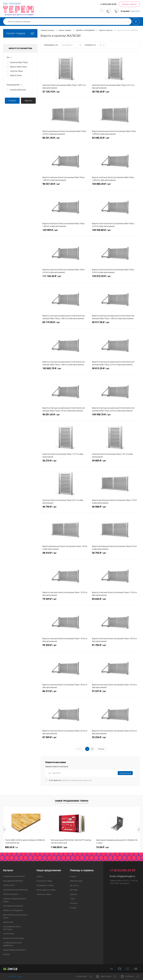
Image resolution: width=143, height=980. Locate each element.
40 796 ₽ (65, 509)
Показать (12, 101)
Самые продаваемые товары (72, 801)
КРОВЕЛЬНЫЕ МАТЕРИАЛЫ (14, 876)
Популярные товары (44, 881)
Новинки (40, 876)
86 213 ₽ (65, 694)
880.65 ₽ (12, 847)
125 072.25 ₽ (115, 279)
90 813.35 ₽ (115, 371)
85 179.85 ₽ (65, 325)
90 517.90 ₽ (115, 325)
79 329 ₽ (65, 601)
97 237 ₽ (115, 694)
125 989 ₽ (65, 233)
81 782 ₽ (115, 648)
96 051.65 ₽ (65, 417)
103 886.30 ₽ (115, 186)
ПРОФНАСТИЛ (9, 885)
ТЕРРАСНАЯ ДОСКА (11, 894)
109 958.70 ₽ (115, 417)
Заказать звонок (129, 4)
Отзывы (73, 908)
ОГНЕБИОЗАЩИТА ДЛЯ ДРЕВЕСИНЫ (12, 944)
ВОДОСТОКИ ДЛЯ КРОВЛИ (14, 938)
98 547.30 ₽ (65, 186)
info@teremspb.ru (126, 876)
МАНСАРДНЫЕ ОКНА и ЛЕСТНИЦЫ (12, 928)
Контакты (74, 903)
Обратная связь (76, 881)
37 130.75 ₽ (65, 94)
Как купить (74, 885)
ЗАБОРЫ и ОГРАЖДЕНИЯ (13, 910)
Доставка (74, 890)
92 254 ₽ (115, 740)
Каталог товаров (20, 33)
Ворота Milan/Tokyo (19, 67)
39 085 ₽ (115, 463)
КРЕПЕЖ (6, 954)
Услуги (73, 899)
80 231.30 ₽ (65, 140)
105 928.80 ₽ (115, 233)
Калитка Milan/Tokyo (19, 62)
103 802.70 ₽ (65, 371)
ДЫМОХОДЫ (8, 922)
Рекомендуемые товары (46, 890)
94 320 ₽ (65, 648)
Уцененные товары (44, 894)
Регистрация (15, 3)
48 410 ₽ (65, 555)
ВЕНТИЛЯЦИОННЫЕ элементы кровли (15, 916)
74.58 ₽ (102, 847)
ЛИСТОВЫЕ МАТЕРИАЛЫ (13, 906)
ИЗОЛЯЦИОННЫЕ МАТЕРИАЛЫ (15, 890)
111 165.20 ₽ (65, 279)
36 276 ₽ (65, 463)
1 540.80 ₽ (59, 847)
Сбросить (28, 101)
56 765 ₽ (115, 555)
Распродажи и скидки (45, 885)
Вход (5, 3)
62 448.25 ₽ (115, 140)
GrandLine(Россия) (18, 90)
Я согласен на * (70, 780)
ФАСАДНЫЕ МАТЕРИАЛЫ (13, 881)
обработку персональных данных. (76, 780)
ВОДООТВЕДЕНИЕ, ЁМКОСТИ (15, 950)
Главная (73, 876)
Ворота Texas (16, 75)
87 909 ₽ (65, 740)
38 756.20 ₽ (115, 94)
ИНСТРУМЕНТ (9, 934)
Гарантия (74, 894)
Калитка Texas (16, 71)
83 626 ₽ (115, 601)
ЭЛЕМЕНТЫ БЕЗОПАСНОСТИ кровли (15, 900)
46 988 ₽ (115, 509)
